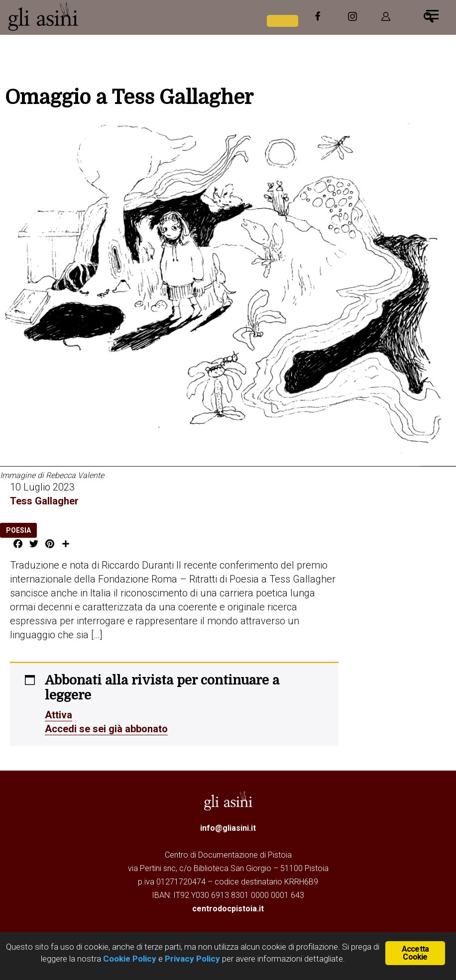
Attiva (58, 715)
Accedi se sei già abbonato (106, 729)
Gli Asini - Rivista (82, 16)
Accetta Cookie (415, 953)
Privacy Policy (192, 959)
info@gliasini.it (228, 828)
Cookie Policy (129, 959)
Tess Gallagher (44, 501)
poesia (18, 530)
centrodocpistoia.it (228, 909)
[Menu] (432, 14)
